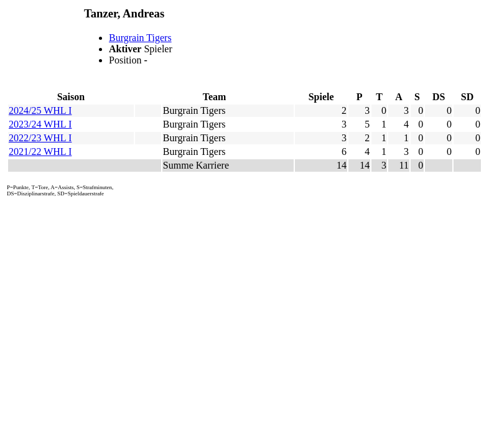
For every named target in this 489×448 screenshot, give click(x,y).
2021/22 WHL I (40, 152)
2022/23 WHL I (40, 138)
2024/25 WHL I (40, 110)
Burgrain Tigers (140, 38)
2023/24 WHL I (40, 124)
